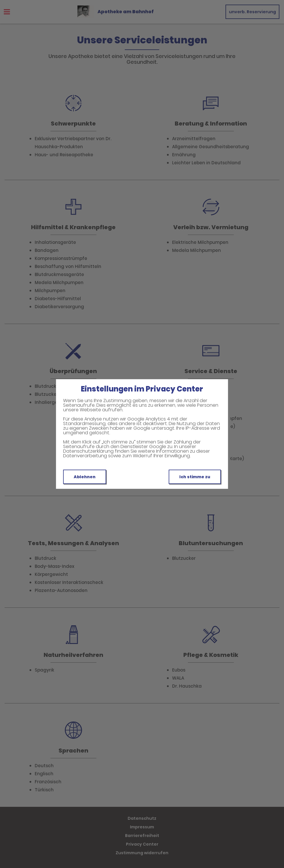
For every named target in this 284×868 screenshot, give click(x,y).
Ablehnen (85, 477)
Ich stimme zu (195, 477)
